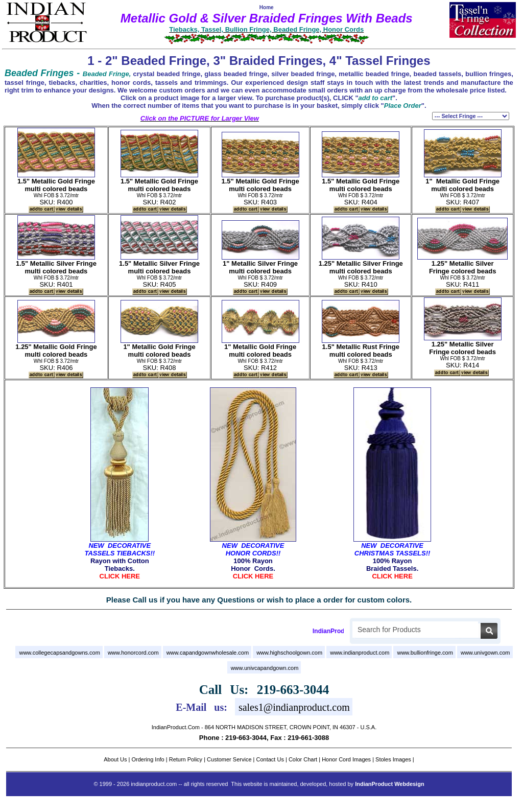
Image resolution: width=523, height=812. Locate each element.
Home (267, 7)
